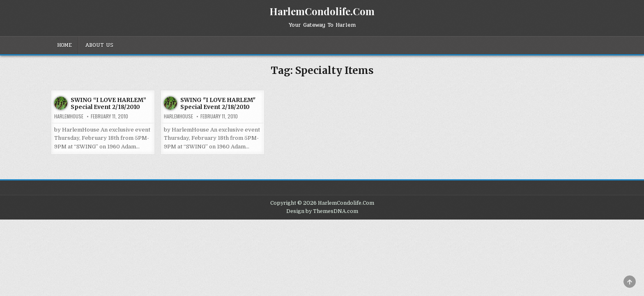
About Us (99, 45)
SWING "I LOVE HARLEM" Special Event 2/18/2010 (218, 103)
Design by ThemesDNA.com (322, 211)
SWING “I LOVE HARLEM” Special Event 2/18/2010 (108, 103)
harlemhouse (69, 116)
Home (64, 45)
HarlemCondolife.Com (322, 11)
